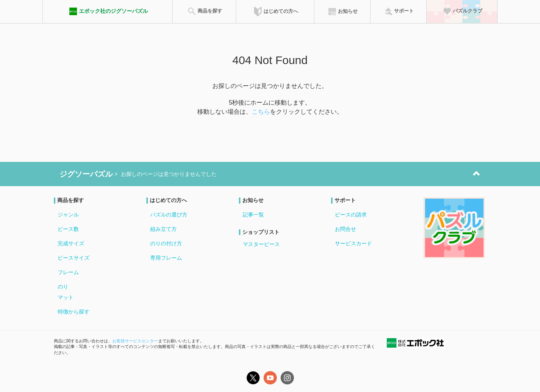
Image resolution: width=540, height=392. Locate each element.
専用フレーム (166, 258)
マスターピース (261, 244)
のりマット (66, 292)
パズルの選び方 (169, 215)
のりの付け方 (166, 243)
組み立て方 (163, 229)
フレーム (68, 272)
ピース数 (68, 229)
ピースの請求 (351, 215)
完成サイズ (71, 243)
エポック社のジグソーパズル (108, 11)
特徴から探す (74, 312)
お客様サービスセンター (135, 341)
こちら (261, 112)
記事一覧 (253, 215)
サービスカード (353, 243)
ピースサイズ (74, 258)
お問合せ (345, 229)
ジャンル (68, 215)
